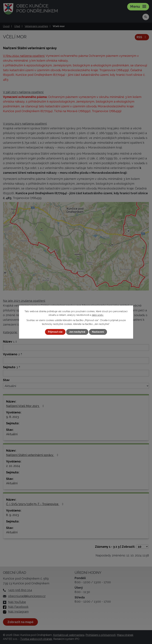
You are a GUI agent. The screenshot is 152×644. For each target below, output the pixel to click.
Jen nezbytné (77, 332)
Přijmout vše (55, 332)
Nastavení (98, 332)
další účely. (98, 315)
